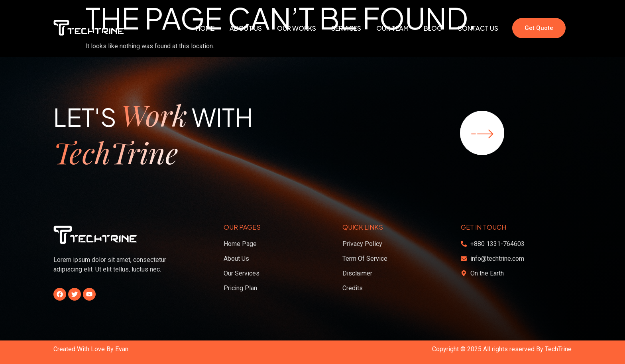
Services (346, 28)
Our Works (297, 28)
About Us (246, 28)
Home (205, 28)
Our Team (392, 28)
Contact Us (478, 28)
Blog (433, 28)
